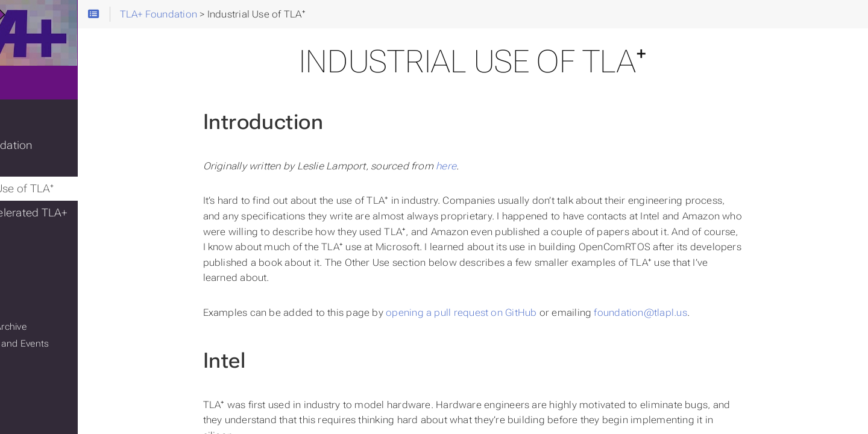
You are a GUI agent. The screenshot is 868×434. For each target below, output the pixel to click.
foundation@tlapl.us (692, 313)
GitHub (31, 284)
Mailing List (41, 301)
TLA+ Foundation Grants (78, 156)
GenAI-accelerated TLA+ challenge (78, 213)
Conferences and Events (69, 335)
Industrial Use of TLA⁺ (71, 180)
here (498, 166)
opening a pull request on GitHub (513, 313)
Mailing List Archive (58, 318)
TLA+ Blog (43, 131)
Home (30, 95)
